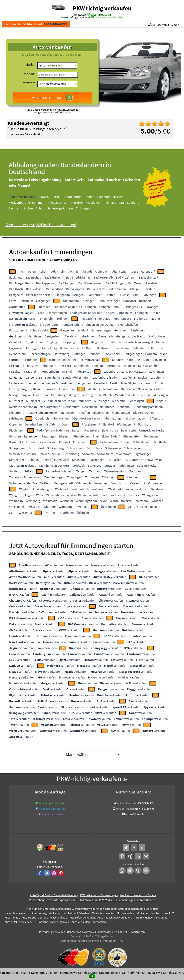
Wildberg (50, 507)
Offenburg (156, 418)
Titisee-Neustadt (115, 471)
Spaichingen (96, 460)
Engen (110, 313)
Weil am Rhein (76, 495)
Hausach (162, 342)
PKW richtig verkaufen (102, 8)
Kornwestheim (148, 366)
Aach (22, 271)
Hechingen (32, 348)
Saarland (138, 202)
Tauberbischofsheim (59, 471)
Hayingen (15, 348)
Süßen (29, 471)
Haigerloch (98, 342)
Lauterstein (17, 383)
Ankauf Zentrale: (127, 803)
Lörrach (51, 389)
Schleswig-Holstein (65, 208)
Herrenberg (62, 354)
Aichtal (73, 271)
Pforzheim (89, 424)
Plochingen (17, 430)
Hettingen (79, 354)
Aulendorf (148, 271)
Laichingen (157, 371)
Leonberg (101, 383)
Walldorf (142, 489)
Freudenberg (49, 324)
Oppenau (15, 424)
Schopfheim (17, 448)
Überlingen (108, 507)
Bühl (136, 295)
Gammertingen (101, 330)
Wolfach (83, 507)
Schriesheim (75, 448)
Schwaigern (113, 448)
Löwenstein (67, 389)
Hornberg (16, 360)
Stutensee (94, 465)
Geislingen (138, 330)
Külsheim (68, 371)
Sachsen (19, 208)
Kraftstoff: (28, 83)
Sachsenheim (109, 442)
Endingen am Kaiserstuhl (87, 313)
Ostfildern (52, 424)
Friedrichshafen (127, 324)
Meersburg (58, 395)
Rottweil (64, 442)
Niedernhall (101, 413)
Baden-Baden (117, 289)
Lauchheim (52, 377)
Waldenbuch (80, 489)
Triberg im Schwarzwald (25, 477)
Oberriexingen (114, 418)
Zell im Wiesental (21, 513)
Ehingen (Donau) (110, 307)
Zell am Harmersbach (143, 507)
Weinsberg (33, 501)
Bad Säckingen (115, 283)
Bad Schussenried (90, 283)
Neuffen (85, 413)
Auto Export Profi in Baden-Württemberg (54, 895)
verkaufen (30, 565)
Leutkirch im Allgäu (123, 383)
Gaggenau (67, 330)
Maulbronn (40, 395)
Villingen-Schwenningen (92, 483)
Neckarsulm (71, 407)
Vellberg (46, 483)
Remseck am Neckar (152, 430)
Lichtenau (146, 383)
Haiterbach (116, 342)
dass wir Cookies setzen (167, 973)
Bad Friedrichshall (78, 277)
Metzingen (89, 395)
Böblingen (149, 295)
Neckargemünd (50, 407)
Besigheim (16, 295)
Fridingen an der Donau (98, 324)
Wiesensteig (17, 507)
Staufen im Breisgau (23, 465)
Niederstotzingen (145, 413)
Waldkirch (98, 489)
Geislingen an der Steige (25, 336)
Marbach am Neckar (134, 389)
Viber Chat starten (52, 814)
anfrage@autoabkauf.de (109, 17)
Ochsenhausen (136, 418)
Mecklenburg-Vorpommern (31, 202)
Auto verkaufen (146, 900)
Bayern (48, 197)
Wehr (40, 495)
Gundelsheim (35, 342)
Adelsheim (58, 271)
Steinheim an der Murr (54, 465)
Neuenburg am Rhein (149, 407)
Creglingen (43, 301)
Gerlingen (89, 336)
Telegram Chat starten (52, 809)
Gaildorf (82, 330)
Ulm (144, 477)
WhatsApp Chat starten (52, 803)
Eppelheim (125, 313)
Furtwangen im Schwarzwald (28, 330)
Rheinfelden (82, 436)
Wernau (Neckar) (121, 501)
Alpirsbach (102, 271)
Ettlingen (63, 318)
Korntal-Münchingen (121, 366)
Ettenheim (47, 318)
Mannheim (110, 389)
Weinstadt (50, 501)
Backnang (16, 277)
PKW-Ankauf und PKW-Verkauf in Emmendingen (107, 900)
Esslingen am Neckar (23, 318)
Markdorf (157, 389)
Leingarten (84, 383)
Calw (12, 301)
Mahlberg (94, 389)
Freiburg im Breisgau (23, 324)
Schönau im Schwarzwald (114, 454)
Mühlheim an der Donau (60, 401)
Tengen (81, 471)
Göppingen (71, 342)
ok (92, 976)
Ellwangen (152, 307)
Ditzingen (88, 301)
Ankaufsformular (135, 814)
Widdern (157, 501)
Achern (44, 271)
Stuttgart (110, 465)
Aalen (32, 271)
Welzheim (66, 501)
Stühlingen (127, 465)
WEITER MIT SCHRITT (53, 97)
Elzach (40, 313)
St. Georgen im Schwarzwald (144, 460)
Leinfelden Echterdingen (57, 383)
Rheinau (65, 436)
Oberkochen (60, 418)
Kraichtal (15, 371)
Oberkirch (42, 418)
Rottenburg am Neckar (41, 442)
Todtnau (135, 471)
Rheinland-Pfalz (118, 202)
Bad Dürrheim (54, 277)
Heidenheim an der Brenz (77, 348)
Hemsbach (158, 348)
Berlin (60, 197)
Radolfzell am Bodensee (53, 430)
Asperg (133, 271)
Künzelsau (84, 371)
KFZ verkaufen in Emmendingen (99, 895)
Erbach (156, 313)
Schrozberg (94, 448)
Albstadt (86, 271)
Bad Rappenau (46, 283)
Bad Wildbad (55, 289)
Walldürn (157, 489)
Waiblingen (45, 489)
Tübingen (108, 477)
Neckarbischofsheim (23, 407)
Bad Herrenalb (103, 277)
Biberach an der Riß (39, 295)
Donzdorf (130, 301)
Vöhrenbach (156, 483)
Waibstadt (62, 489)
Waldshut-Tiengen (121, 489)
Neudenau (124, 407)
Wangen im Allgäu (21, 495)
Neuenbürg (17, 413)
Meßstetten (122, 395)
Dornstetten (17, 307)
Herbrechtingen (40, 354)
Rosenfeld (16, 442)
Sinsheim (78, 460)
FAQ (121, 941)
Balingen (135, 289)
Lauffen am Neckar (135, 377)
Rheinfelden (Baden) (106, 436)
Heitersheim (140, 348)
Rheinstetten (132, 436)
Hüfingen (31, 360)
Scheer (125, 442)
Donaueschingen (109, 301)
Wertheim (142, 501)
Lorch (159, 383)
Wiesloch (34, 507)
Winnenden (67, 507)
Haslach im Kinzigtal (140, 342)
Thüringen (87, 208)
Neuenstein (69, 413)
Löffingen (36, 389)
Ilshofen (55, 360)
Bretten (110, 295)
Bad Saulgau (67, 283)
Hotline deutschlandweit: (36, 24)
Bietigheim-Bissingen (70, 295)
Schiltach (160, 442)
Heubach (94, 354)
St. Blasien (114, 460)
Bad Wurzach (96, 289)
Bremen (93, 197)
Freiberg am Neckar (147, 318)
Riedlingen (151, 436)
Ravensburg (110, 430)
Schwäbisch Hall (50, 454)
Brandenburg (76, 197)
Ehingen (90, 307)
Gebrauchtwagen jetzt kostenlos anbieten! (45, 225)
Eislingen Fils (133, 307)
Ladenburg (111, 371)
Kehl (146, 360)
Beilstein (149, 289)
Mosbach (139, 395)
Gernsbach (106, 336)
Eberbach (44, 307)
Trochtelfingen (54, 477)
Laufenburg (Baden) (106, 377)
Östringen (67, 513)
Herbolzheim (18, 354)
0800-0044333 (146, 803)
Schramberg (55, 448)
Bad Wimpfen (75, 289)
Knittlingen (81, 366)
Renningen (31, 436)
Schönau (88, 454)
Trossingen (75, 477)
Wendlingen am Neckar (91, 501)
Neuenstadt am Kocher (43, 413)
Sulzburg (15, 471)
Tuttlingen (92, 477)
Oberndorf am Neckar (86, 418)
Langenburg (34, 377)
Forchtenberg (122, 318)
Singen (34, 460)
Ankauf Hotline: (125, 809)
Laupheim (157, 377)
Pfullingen (124, 424)
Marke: (30, 65)
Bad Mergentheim (21, 283)
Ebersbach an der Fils (68, 307)
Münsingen (102, 401)
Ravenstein (128, 430)
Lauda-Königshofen (76, 377)
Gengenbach (53, 336)
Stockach (79, 465)
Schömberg (71, 454)
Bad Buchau (33, 277)
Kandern (118, 360)
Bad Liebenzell (148, 277)
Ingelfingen (71, 360)
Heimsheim (121, 348)
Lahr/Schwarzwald (134, 371)
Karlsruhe (133, 360)
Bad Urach (16, 289)
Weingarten (150, 495)
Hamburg (108, 197)
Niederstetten (121, 413)
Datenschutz (68, 941)
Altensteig (119, 271)
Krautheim (31, 371)
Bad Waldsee (35, 289)
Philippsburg (143, 424)
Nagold (161, 401)
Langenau (16, 377)
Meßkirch (106, 395)
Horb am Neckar (156, 354)
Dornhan (145, 301)
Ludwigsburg (18, 389)
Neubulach (107, 407)
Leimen (33, 383)
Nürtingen (16, 418)
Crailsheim (26, 301)
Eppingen (141, 313)
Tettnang (95, 471)
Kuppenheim (50, 371)
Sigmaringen (143, 454)
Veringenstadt (64, 483)
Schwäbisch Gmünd (22, 454)
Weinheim (16, 501)
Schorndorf (36, 448)
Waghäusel (27, 489)
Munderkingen (158, 395)
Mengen (74, 395)
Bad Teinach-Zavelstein (144, 283)
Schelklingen (142, 442)
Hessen (122, 197)
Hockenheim (112, 354)
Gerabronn (72, 336)
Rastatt (77, 430)
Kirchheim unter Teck (57, 366)
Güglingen (53, 342)
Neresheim (90, 407)
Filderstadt (102, 318)
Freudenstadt (70, 324)
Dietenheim (71, 301)
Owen (65, 424)
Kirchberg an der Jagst (24, 366)
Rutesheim (80, 442)
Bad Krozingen (126, 277)
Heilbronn (104, 348)
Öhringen (51, 513)
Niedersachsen (63, 202)
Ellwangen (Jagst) (21, 313)
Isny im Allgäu (91, 360)
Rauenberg (92, 430)
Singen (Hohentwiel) (55, 460)
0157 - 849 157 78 (101, 15)
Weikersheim (55, 495)
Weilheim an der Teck (125, 495)
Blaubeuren (95, 295)
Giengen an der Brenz (130, 336)
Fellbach (86, 318)
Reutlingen (49, 436)
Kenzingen (159, 360)
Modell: (29, 74)
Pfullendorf (106, 424)
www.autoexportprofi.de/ (62, 900)
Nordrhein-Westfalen (90, 202)
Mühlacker (33, 401)
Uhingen (133, 477)
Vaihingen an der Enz (23, 483)
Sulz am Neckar (147, 465)
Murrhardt (16, 401)
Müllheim (85, 401)
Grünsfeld (16, 342)
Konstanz (98, 366)
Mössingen (137, 401)
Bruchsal (124, 295)
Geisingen (121, 330)
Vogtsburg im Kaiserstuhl (128, 483)
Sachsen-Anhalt (38, 208)
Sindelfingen (18, 460)
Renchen (15, 436)
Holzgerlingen (133, 354)
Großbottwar (157, 336)
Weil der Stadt (98, 495)
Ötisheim (83, 513)
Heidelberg (50, 348)
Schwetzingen (133, 448)
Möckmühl (119, 401)
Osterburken (33, 424)
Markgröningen (20, 395)
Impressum (110, 941)
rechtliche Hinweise (89, 941)
